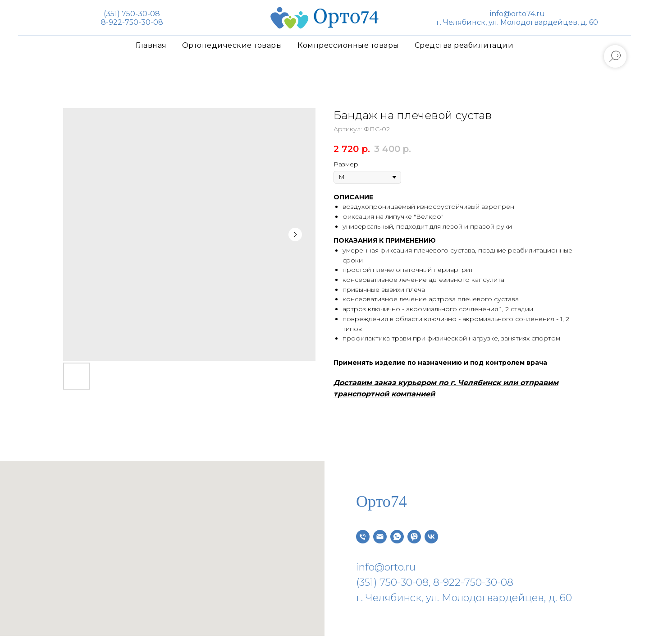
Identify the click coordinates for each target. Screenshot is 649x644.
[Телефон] (363, 537)
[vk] (431, 537)
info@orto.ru (386, 567)
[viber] (414, 537)
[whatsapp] (397, 537)
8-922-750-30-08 (132, 22)
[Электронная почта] (380, 537)
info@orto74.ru (517, 14)
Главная (151, 45)
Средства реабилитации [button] (464, 45)
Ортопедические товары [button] (232, 45)
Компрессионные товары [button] (348, 45)
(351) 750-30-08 (132, 14)
